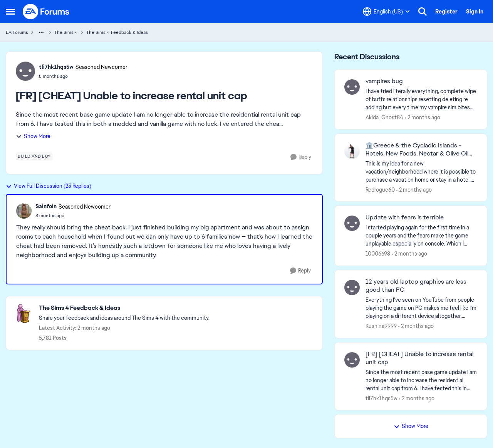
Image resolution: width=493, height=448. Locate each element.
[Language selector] (386, 12)
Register (446, 12)
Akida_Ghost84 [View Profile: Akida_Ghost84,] (384, 117)
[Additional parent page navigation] (41, 32)
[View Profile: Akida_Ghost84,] (352, 87)
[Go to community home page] (46, 12)
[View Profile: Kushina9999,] (352, 288)
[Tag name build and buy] (34, 156)
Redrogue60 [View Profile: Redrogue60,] (380, 189)
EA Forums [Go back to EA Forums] (17, 32)
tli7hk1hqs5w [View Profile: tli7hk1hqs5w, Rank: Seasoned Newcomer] (56, 67)
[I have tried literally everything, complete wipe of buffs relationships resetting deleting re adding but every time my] (421, 99)
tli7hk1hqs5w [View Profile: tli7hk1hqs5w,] (381, 398)
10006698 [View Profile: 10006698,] (378, 254)
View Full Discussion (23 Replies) (49, 186)
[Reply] (301, 157)
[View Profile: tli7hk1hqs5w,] (352, 360)
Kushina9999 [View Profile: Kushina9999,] (381, 326)
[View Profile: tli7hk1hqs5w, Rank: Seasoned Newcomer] (25, 71)
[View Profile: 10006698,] (352, 223)
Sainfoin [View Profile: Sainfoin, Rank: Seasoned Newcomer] (46, 206)
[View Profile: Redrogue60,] (352, 151)
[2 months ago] (423, 118)
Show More (33, 136)
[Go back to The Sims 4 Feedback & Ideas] (124, 308)
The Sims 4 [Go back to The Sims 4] (66, 32)
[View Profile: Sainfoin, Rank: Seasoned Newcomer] (24, 211)
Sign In (475, 12)
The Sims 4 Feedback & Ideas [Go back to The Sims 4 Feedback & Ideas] (117, 32)
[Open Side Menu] (10, 12)
